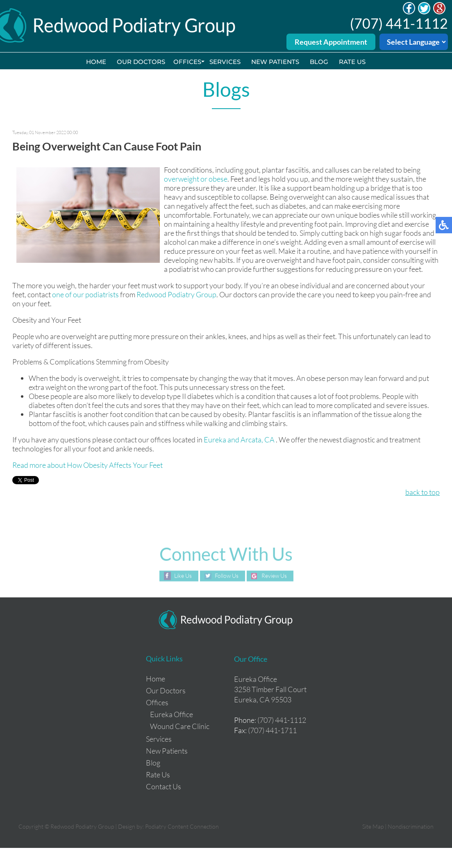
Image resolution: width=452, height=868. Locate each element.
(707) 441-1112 (399, 23)
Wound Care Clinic (180, 726)
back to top (422, 492)
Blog (319, 62)
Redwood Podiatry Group (176, 294)
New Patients (275, 62)
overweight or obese (196, 179)
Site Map (373, 826)
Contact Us (164, 786)
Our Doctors (141, 62)
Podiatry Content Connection (182, 826)
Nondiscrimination (411, 826)
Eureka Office (171, 714)
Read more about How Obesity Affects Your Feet (87, 465)
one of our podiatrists (85, 294)
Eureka (215, 440)
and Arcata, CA (251, 440)
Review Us (274, 576)
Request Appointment (331, 42)
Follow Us (227, 576)
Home (96, 62)
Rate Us (352, 62)
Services (225, 62)
